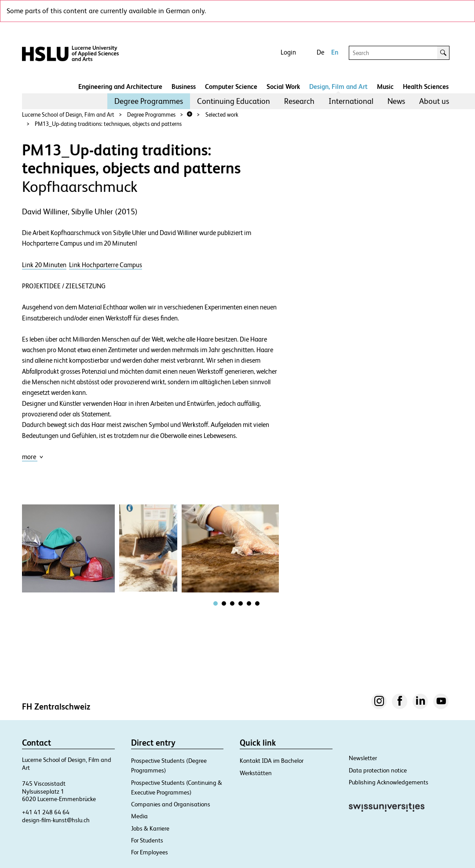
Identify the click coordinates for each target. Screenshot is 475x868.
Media (139, 816)
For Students (147, 840)
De (320, 52)
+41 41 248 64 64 (46, 812)
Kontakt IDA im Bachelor (272, 761)
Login (288, 52)
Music (385, 86)
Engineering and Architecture (120, 86)
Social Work (283, 86)
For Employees (150, 852)
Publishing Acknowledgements (389, 782)
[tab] (216, 603)
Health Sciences (426, 86)
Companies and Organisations (171, 804)
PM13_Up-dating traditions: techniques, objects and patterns (108, 124)
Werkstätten (256, 773)
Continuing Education (234, 101)
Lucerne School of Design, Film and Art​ (68, 115)
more (33, 457)
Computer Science (231, 86)
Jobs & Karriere (150, 828)
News (396, 101)
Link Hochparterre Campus (106, 265)
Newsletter (363, 758)
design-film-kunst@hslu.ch (56, 820)
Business (184, 86)
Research (299, 101)
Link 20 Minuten (44, 265)
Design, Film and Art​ (338, 86)
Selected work (222, 115)
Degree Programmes (149, 101)
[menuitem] (149, 101)
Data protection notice (378, 770)
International (351, 101)
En (335, 52)
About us (434, 101)
